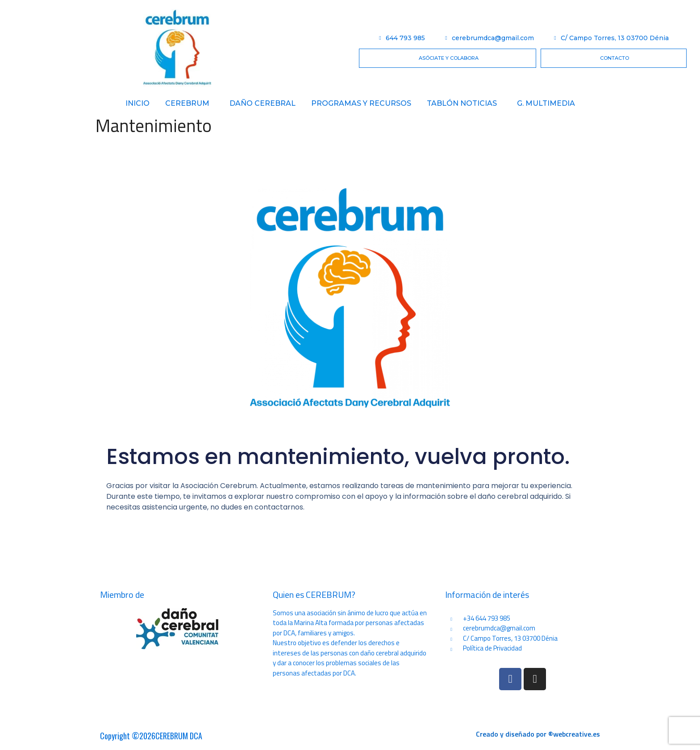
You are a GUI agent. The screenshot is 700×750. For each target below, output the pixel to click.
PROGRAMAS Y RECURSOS (361, 103)
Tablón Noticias (462, 103)
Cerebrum (187, 103)
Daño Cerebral (262, 103)
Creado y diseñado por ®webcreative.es (538, 734)
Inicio (137, 103)
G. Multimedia (546, 103)
